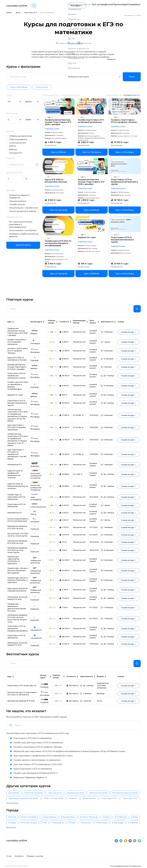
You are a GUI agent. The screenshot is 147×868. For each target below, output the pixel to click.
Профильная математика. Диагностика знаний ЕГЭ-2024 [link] (17, 609)
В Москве (15, 817)
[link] (60, 152)
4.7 (52, 522)
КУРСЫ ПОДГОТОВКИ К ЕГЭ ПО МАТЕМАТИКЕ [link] (18, 522)
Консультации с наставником (24, 208)
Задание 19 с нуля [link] (15, 397)
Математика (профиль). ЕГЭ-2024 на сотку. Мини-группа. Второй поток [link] (17, 620)
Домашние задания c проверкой (20, 197)
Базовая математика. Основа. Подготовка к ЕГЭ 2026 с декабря (92, 182)
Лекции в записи (18, 201)
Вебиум (14, 150)
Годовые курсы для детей (121, 112)
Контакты (20, 853)
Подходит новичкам (20, 237)
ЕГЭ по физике (117, 107)
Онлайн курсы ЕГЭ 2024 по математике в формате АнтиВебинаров (59, 243)
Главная (9, 13)
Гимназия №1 (16, 153)
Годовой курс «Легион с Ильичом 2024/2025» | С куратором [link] (18, 582)
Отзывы (127, 6)
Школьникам (17, 797)
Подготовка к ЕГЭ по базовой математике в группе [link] (17, 405)
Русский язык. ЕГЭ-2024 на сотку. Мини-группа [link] (18, 537)
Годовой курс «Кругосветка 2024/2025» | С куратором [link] (14, 562)
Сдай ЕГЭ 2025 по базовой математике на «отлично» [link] (18, 488)
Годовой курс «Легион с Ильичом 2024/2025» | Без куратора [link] (18, 572)
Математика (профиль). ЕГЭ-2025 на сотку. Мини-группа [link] (17, 552)
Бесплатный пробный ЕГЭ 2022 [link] (21, 705)
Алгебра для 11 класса (54, 234)
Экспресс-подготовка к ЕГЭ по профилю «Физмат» (124, 121)
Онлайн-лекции (18, 205)
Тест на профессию (93, 6)
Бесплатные (95, 43)
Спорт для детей (70, 797)
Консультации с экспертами (24, 228)
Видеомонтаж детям (97, 797)
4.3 (117, 117)
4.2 (52, 499)
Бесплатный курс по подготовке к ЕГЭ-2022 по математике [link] (22, 697)
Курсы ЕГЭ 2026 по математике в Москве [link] (17, 361)
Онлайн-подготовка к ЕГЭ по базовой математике (91, 121)
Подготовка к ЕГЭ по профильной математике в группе (124, 182)
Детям (18, 13)
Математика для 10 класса (56, 171)
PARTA (13, 146)
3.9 (56, 689)
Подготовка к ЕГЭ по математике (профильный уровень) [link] (18, 630)
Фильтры (52, 43)
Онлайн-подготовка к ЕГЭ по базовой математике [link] (17, 344)
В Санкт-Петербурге (36, 817)
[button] (34, 6)
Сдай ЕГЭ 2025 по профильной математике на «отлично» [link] (15, 476)
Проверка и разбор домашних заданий (24, 233)
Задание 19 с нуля (87, 238)
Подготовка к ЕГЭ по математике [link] (16, 507)
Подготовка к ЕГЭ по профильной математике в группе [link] (17, 378)
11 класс (50, 102)
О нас (9, 853)
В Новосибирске (61, 817)
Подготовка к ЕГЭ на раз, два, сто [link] (22, 689)
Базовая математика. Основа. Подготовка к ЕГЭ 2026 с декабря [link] (17, 369)
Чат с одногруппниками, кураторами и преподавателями (25, 223)
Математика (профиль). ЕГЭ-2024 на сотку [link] (17, 529)
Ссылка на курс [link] (129, 334)
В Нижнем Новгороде (110, 817)
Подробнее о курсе (53, 129)
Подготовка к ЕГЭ (30, 13)
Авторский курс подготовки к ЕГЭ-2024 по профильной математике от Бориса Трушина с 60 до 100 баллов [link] (18, 417)
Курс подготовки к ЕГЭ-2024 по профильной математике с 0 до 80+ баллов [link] (17, 456)
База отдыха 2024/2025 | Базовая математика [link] (17, 592)
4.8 (52, 117)
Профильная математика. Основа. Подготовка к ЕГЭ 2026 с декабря (59, 122)
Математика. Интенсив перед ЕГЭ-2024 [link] (17, 600)
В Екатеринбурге (84, 817)
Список (73, 43)
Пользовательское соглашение (126, 863)
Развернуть (111, 59)
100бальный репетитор (21, 136)
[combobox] (76, 729)
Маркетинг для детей (126, 797)
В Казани (132, 817)
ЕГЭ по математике (53, 107)
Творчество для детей (43, 797)
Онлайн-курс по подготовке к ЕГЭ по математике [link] (16, 499)
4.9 (52, 467)
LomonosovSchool (18, 143)
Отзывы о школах (36, 853)
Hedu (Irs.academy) (19, 140)
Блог (138, 6)
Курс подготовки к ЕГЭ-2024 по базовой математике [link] (17, 429)
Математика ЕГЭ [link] (15, 467)
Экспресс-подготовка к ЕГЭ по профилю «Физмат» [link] (18, 353)
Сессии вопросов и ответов (23, 211)
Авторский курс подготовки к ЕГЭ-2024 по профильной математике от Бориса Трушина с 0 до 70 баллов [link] (18, 442)
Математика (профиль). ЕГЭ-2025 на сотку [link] (17, 544)
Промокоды (113, 6)
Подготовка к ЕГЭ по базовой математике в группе (122, 240)
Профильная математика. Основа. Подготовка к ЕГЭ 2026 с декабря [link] (18, 334)
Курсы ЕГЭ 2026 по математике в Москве (57, 181)
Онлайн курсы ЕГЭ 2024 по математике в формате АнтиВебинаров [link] (18, 388)
